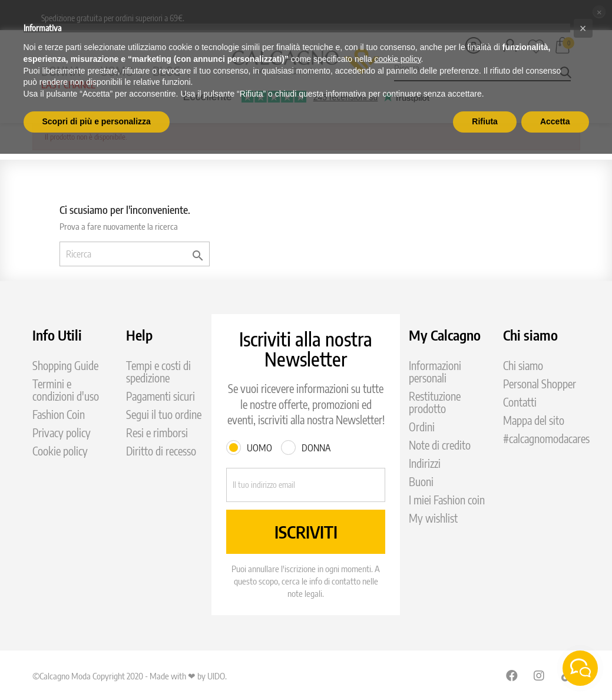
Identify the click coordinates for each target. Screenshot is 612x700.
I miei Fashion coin (447, 500)
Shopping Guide (65, 366)
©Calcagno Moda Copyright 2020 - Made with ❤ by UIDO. (130, 676)
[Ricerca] (135, 254)
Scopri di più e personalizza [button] (97, 121)
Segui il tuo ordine (164, 415)
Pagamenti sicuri (161, 396)
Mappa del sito (534, 420)
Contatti (520, 402)
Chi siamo (523, 366)
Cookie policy (60, 451)
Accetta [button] (555, 121)
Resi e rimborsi (157, 433)
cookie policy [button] (397, 59)
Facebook (512, 675)
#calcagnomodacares (546, 439)
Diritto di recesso (161, 451)
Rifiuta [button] (485, 121)
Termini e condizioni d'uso (66, 390)
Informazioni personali (435, 372)
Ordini (422, 427)
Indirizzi (425, 463)
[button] (583, 28)
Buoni (421, 482)
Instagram (540, 675)
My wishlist (433, 518)
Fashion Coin (59, 415)
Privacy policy (62, 433)
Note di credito (440, 445)
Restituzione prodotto (435, 402)
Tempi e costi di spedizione (158, 372)
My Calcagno (445, 335)
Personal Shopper (540, 384)
